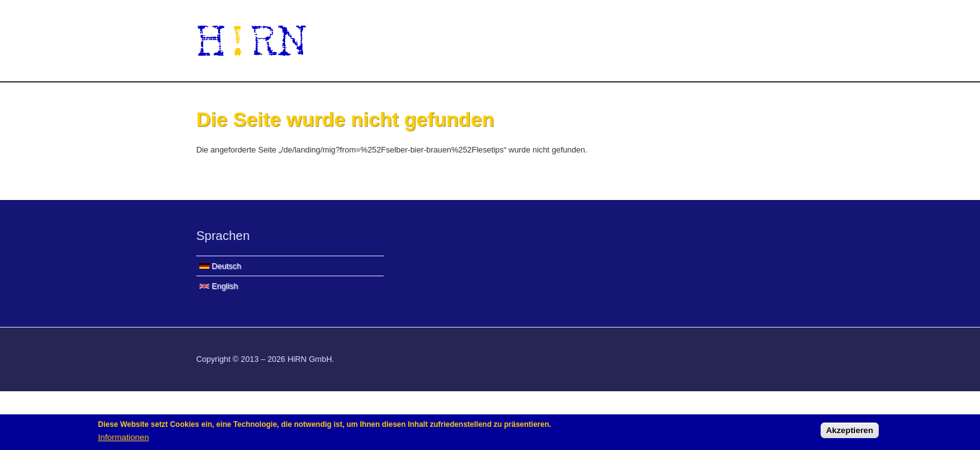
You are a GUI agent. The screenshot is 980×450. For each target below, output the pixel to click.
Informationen (124, 438)
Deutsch (220, 266)
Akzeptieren (850, 432)
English (219, 286)
